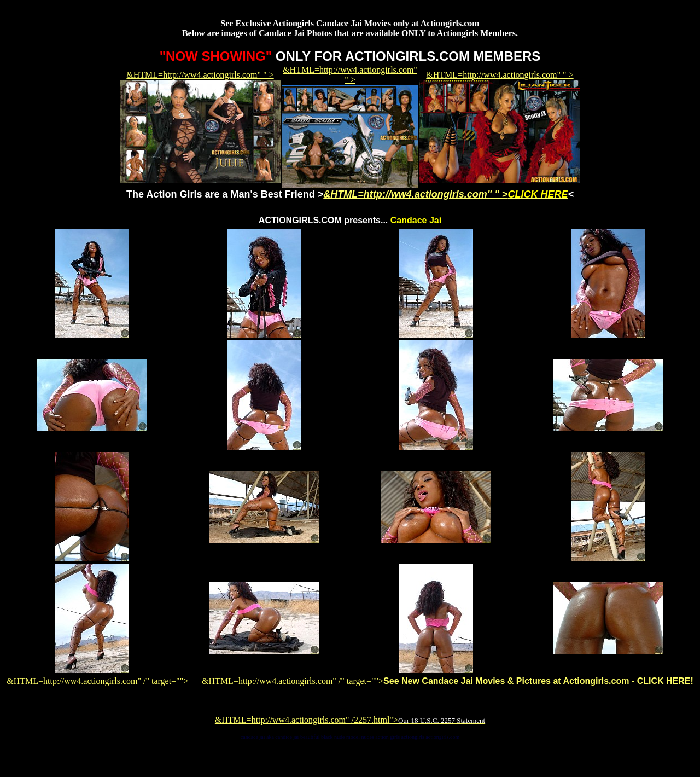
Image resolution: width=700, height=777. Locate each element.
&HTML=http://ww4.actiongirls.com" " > (445, 194)
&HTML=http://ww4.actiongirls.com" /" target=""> (104, 681)
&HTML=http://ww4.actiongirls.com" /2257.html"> (350, 720)
